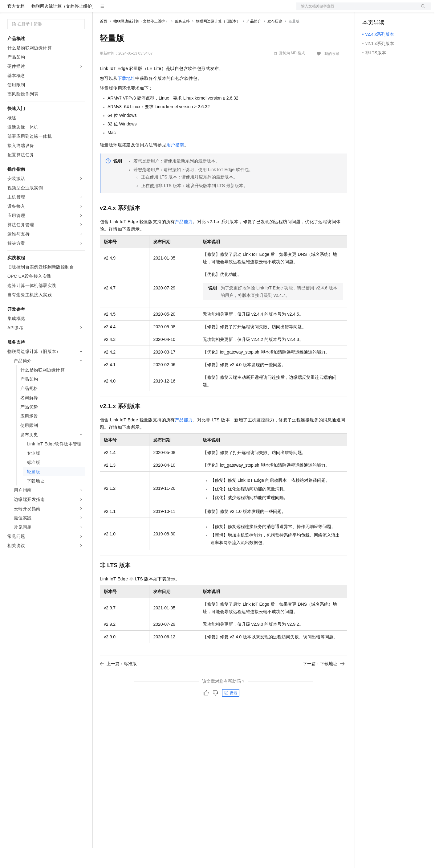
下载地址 (127, 98)
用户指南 (175, 165)
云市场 (150, 10)
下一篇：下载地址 (324, 683)
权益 (118, 10)
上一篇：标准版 (118, 683)
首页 (104, 41)
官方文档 (16, 26)
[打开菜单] (10, 10)
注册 (399, 10)
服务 (182, 10)
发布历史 (275, 41)
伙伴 (167, 10)
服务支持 (182, 41)
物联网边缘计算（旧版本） (218, 41)
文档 (356, 10)
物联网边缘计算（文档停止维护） (64, 26)
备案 (369, 10)
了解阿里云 (203, 10)
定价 (133, 10)
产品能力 (184, 241)
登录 (421, 10)
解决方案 (99, 10)
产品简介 (254, 41)
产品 (80, 10)
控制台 (384, 10)
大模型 (63, 10)
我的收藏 (332, 73)
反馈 (231, 713)
